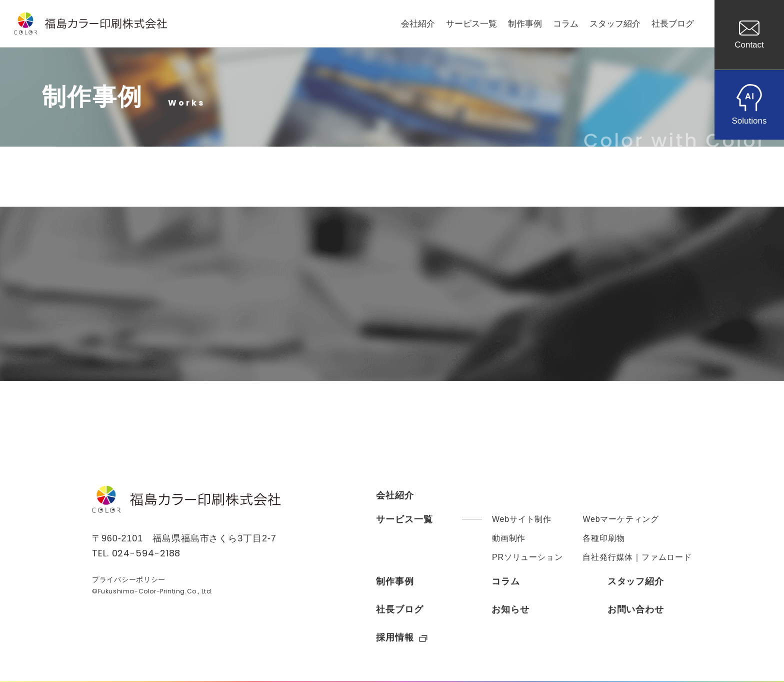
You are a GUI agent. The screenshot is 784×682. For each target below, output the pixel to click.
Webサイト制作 (522, 519)
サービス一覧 (471, 24)
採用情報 (402, 637)
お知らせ (510, 609)
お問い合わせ (636, 609)
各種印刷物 (603, 538)
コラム (566, 24)
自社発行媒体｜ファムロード (637, 557)
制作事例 (525, 24)
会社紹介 (418, 24)
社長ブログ (673, 24)
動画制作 (509, 538)
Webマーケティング (621, 519)
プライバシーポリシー (129, 579)
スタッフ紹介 (615, 24)
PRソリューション (527, 557)
